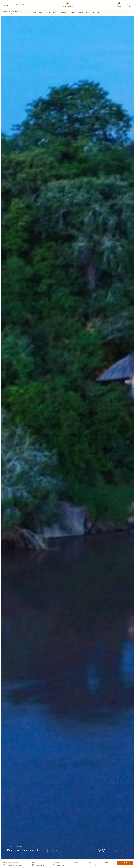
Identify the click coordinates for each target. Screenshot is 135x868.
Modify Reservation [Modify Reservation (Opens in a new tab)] (125, 866)
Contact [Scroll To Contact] (100, 12)
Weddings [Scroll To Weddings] (72, 12)
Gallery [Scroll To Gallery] (81, 12)
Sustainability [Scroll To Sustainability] (90, 12)
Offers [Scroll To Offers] (55, 12)
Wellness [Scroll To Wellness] (63, 12)
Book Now (125, 863)
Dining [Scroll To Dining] (48, 12)
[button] (39, 864)
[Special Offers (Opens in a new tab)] (119, 5)
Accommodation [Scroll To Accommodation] (38, 12)
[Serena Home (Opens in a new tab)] (6, 5)
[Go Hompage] (67, 4)
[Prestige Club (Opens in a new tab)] (130, 5)
